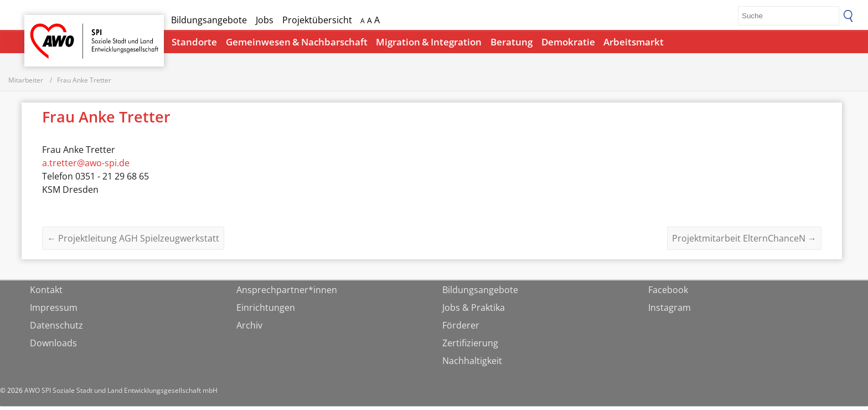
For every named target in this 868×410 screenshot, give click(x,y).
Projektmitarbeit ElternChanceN (744, 242)
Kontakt (46, 294)
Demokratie (568, 42)
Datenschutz (56, 329)
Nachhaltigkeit (472, 365)
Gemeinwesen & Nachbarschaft (297, 42)
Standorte (194, 42)
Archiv (249, 329)
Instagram (670, 311)
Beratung (512, 42)
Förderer (461, 329)
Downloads (53, 347)
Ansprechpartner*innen (287, 294)
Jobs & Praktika (474, 311)
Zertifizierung (470, 347)
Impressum (54, 311)
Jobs (265, 20)
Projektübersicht (317, 20)
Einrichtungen (266, 311)
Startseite (53, 31)
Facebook (668, 294)
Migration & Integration (429, 42)
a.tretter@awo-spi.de (86, 167)
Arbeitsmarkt (634, 42)
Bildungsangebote (209, 20)
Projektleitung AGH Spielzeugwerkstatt (133, 242)
